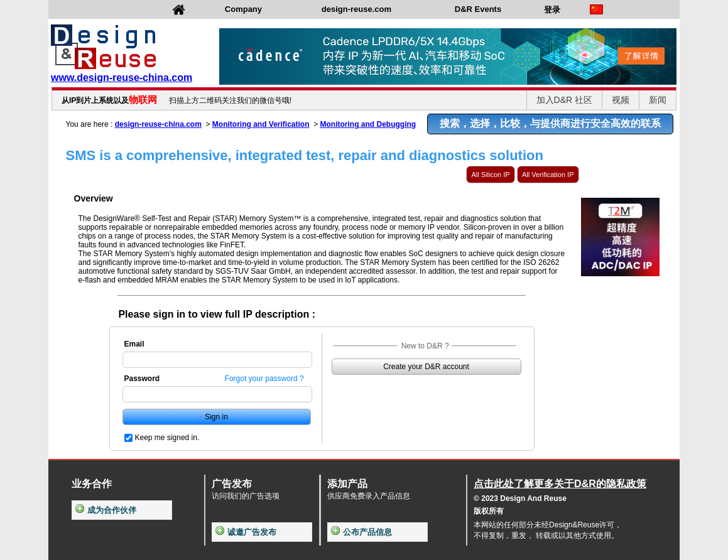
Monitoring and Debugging (368, 124)
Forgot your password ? (264, 379)
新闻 (658, 100)
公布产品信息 (361, 532)
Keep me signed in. (167, 438)
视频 (621, 100)
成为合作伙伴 (106, 510)
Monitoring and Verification (261, 124)
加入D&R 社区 (564, 100)
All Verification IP (548, 175)
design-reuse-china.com (158, 124)
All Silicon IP (490, 175)
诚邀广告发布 (246, 532)
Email (134, 344)
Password (142, 379)
